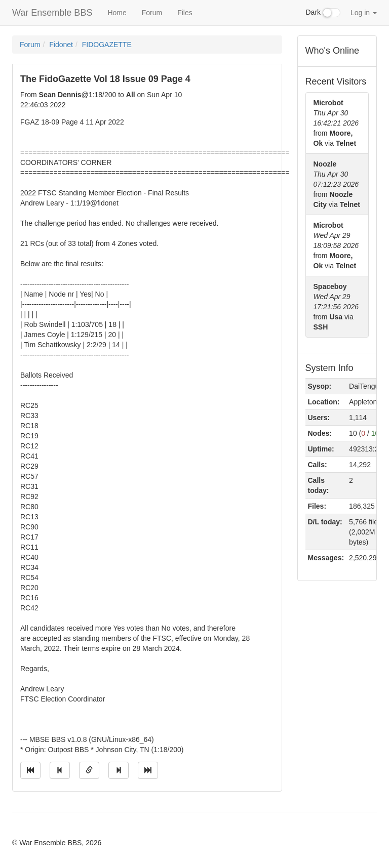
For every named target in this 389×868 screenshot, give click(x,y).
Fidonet (61, 45)
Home (117, 13)
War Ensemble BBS (52, 13)
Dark (323, 13)
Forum (152, 13)
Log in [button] (364, 13)
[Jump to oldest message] (30, 770)
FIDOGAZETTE (107, 45)
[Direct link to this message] (89, 770)
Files (185, 13)
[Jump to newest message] (148, 770)
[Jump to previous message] (60, 770)
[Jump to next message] (119, 770)
